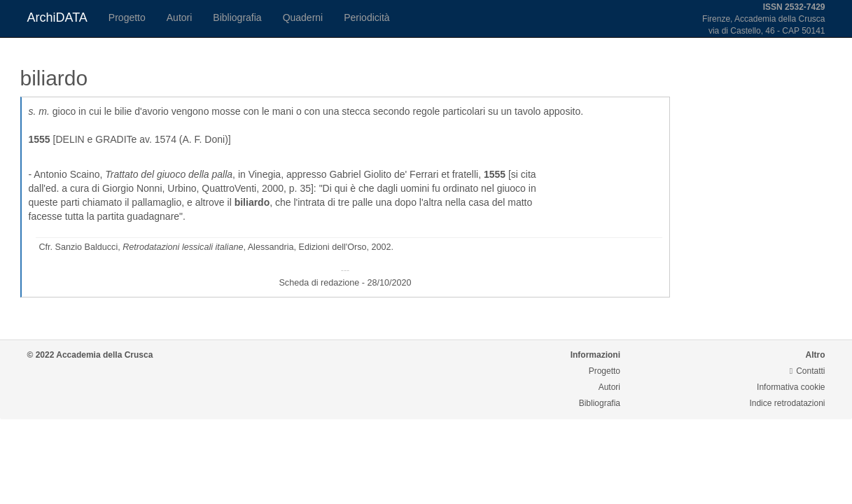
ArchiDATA (57, 17)
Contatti (808, 371)
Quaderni (303, 17)
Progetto (127, 17)
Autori (180, 17)
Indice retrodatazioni (787, 403)
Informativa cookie (791, 387)
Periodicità (366, 17)
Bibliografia (237, 17)
